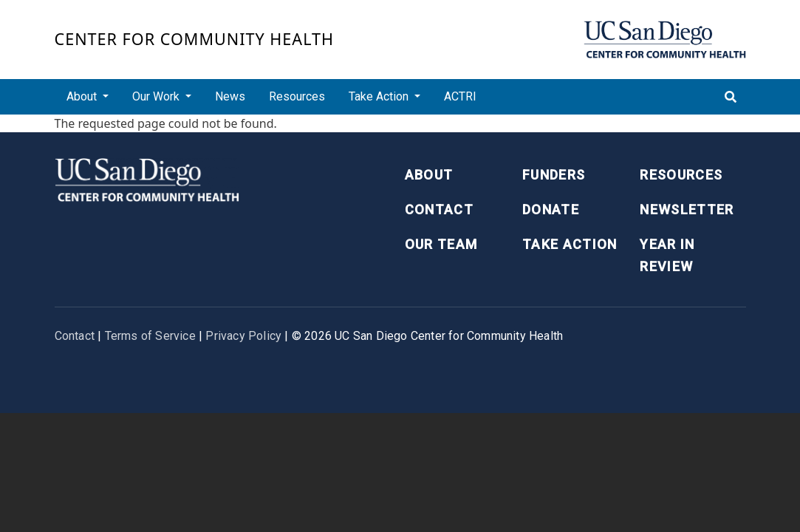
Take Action (570, 244)
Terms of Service (150, 336)
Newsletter (687, 209)
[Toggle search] (731, 97)
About (429, 175)
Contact (439, 209)
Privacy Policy (243, 336)
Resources (297, 96)
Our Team (441, 244)
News (230, 96)
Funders (554, 175)
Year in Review (667, 256)
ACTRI (460, 96)
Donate (551, 209)
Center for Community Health (195, 39)
